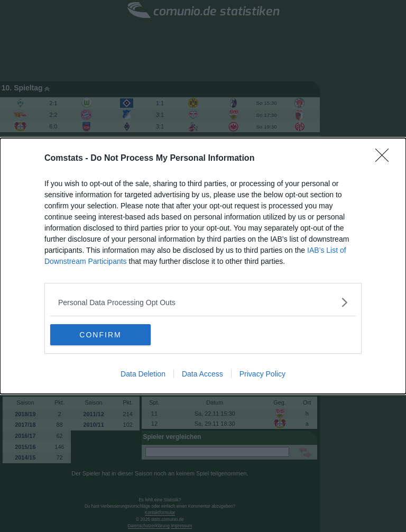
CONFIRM (100, 334)
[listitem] (203, 302)
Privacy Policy (262, 374)
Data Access (202, 374)
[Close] (385, 159)
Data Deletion (143, 374)
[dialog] (203, 266)
